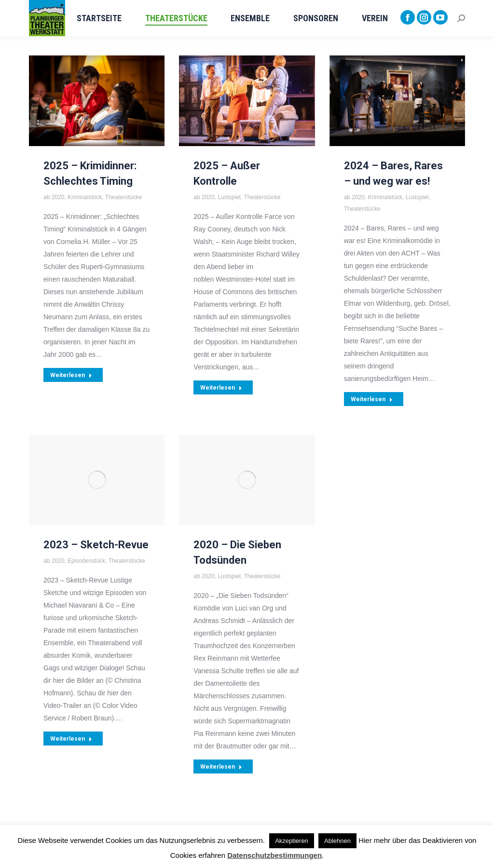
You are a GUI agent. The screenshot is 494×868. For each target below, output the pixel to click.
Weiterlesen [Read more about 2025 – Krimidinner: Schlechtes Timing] (71, 375)
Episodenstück (86, 561)
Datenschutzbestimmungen (274, 855)
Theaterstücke (123, 197)
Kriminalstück (85, 197)
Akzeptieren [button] (292, 841)
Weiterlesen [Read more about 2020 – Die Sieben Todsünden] (221, 767)
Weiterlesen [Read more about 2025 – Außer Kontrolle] (221, 388)
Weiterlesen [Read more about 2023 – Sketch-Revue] (71, 739)
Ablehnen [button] (337, 841)
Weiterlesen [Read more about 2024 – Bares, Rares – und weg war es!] (372, 399)
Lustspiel (229, 197)
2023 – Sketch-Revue (96, 545)
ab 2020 (54, 197)
